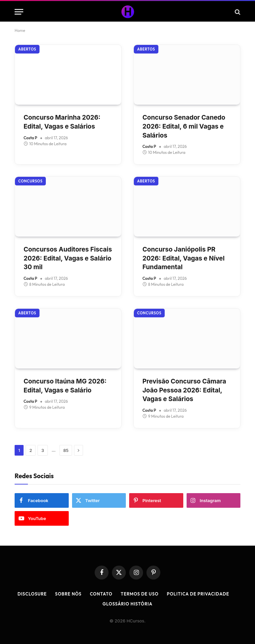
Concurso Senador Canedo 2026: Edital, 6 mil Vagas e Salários (184, 126)
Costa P (30, 138)
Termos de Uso (140, 594)
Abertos (27, 49)
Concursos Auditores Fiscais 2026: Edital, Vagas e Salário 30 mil (68, 258)
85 (66, 450)
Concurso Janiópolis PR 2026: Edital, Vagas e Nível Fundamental (183, 258)
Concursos (30, 181)
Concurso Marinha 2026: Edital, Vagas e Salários (62, 122)
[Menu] (19, 12)
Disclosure (32, 594)
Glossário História (127, 604)
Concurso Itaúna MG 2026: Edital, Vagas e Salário (65, 386)
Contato (101, 594)
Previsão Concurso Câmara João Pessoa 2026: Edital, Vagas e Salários (184, 390)
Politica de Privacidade (198, 594)
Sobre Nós (68, 594)
